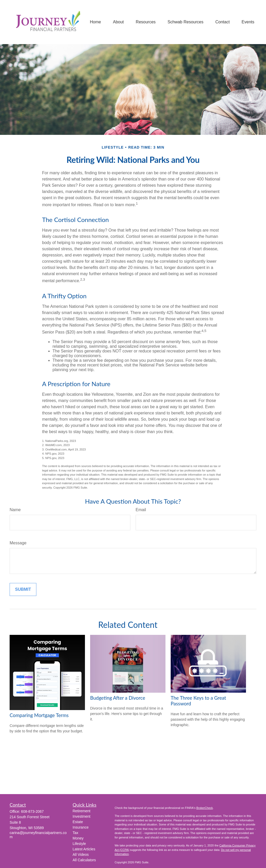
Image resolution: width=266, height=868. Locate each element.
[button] (95, 22)
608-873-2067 (32, 811)
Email (141, 510)
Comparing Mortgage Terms (39, 715)
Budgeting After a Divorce (118, 698)
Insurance (81, 827)
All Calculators (84, 860)
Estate (78, 822)
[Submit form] (23, 589)
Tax (76, 833)
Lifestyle (79, 844)
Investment (82, 816)
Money (78, 838)
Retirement (82, 811)
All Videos (81, 855)
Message (18, 543)
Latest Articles (84, 849)
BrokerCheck (205, 808)
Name (15, 510)
